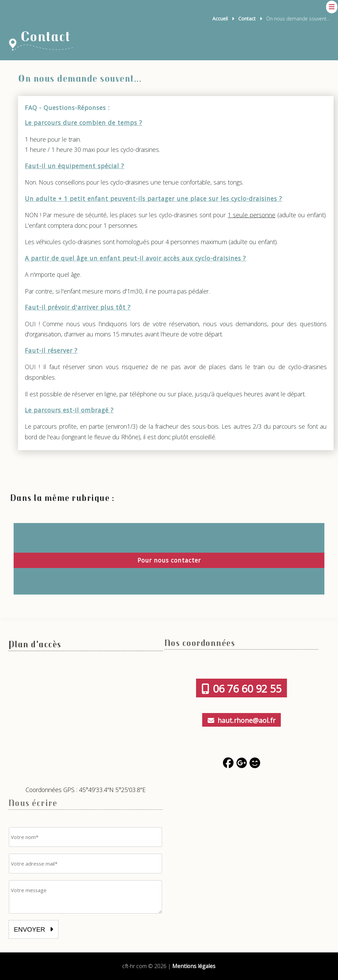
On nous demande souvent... (82, 78)
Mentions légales (194, 966)
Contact (247, 19)
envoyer (34, 929)
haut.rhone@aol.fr (241, 720)
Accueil (220, 19)
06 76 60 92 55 (242, 688)
